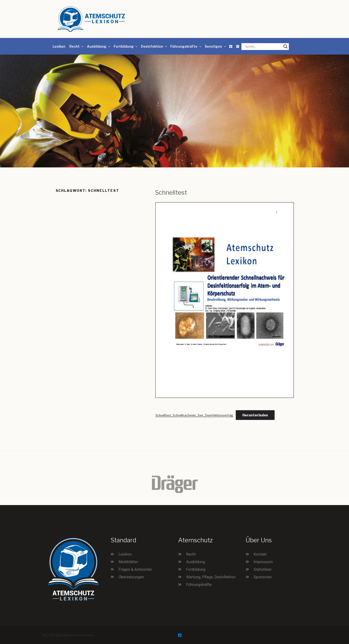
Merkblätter (128, 562)
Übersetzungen (131, 577)
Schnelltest (171, 192)
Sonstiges (216, 46)
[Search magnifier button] (286, 46)
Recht (77, 46)
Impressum (263, 562)
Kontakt (260, 554)
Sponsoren (263, 577)
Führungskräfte (186, 46)
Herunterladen (255, 415)
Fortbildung (126, 46)
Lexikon (59, 46)
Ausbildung (99, 46)
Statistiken (263, 569)
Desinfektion (154, 46)
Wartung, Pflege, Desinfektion (211, 577)
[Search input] (263, 46)
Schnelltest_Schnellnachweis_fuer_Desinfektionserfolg (194, 415)
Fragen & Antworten (135, 569)
